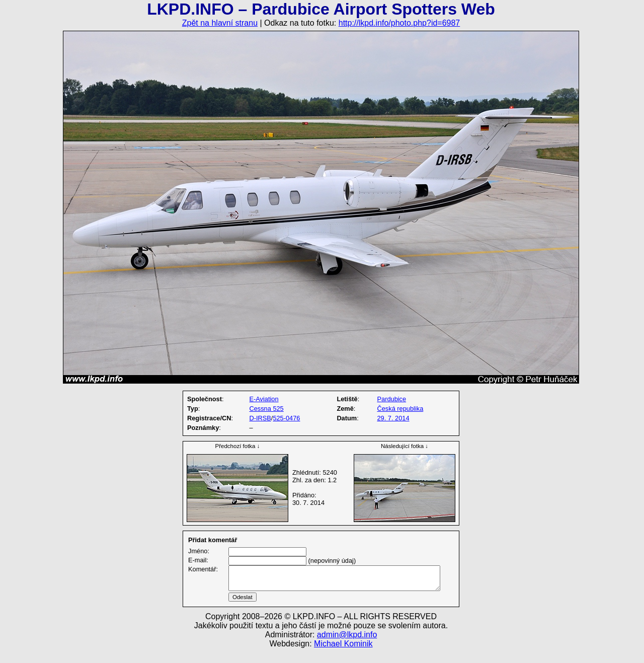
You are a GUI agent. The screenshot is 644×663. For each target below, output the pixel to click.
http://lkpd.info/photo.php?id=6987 (399, 23)
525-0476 (286, 418)
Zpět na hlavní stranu (220, 23)
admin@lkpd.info (347, 647)
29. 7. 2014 (393, 418)
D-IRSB (260, 418)
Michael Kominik (343, 656)
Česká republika (400, 409)
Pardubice (392, 399)
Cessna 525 (266, 409)
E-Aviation (264, 399)
